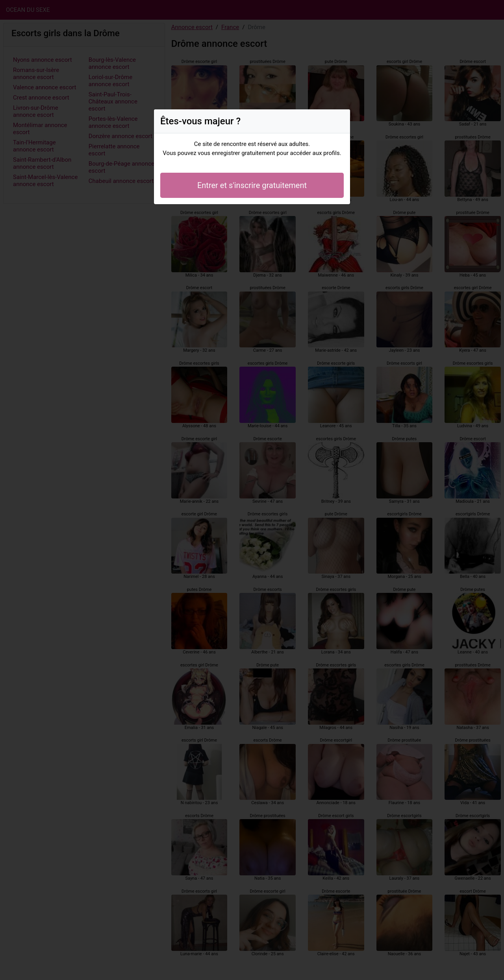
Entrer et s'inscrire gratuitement (252, 185)
